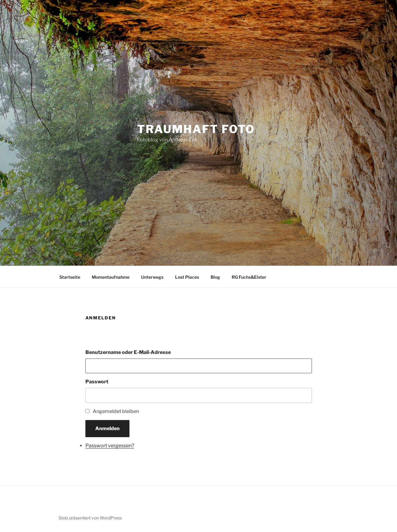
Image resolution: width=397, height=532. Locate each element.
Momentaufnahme (111, 277)
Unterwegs (152, 277)
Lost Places (187, 277)
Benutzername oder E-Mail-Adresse (128, 352)
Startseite (70, 277)
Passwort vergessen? (110, 446)
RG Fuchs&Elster (249, 277)
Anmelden (107, 428)
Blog (215, 277)
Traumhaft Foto (196, 129)
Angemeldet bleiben (116, 411)
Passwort (97, 382)
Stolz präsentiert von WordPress (90, 518)
